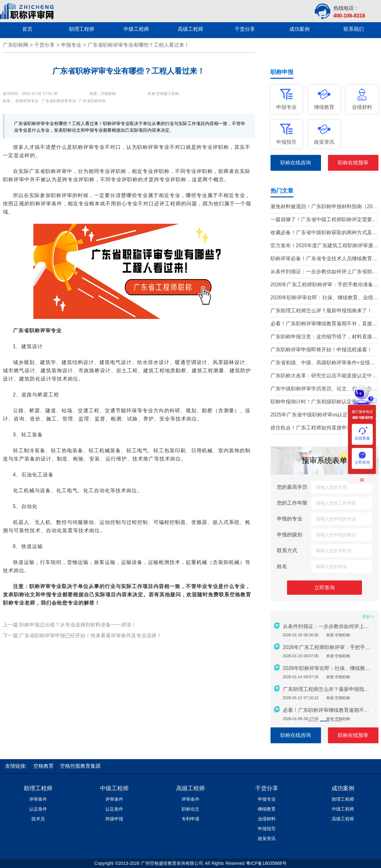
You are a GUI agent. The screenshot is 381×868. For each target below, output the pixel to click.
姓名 (282, 566)
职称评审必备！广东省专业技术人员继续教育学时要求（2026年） (324, 259)
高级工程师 (190, 788)
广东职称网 (16, 45)
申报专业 (71, 45)
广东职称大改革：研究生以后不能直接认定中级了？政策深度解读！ (324, 376)
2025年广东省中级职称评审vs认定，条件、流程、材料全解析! (322, 415)
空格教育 (240, 595)
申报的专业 (290, 519)
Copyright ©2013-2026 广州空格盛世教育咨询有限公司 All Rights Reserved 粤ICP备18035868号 (190, 863)
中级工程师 (114, 788)
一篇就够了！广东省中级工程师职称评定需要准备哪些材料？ (324, 220)
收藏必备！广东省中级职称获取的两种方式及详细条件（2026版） (324, 233)
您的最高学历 (292, 487)
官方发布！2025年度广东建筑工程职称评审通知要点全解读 (324, 246)
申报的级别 (290, 535)
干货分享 (44, 45)
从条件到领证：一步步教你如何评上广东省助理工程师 (324, 272)
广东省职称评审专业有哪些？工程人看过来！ (138, 45)
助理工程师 (38, 788)
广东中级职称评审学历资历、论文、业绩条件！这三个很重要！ (324, 389)
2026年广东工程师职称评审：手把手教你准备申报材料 (324, 285)
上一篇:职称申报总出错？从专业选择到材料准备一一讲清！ (70, 625)
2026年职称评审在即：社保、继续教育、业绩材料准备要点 (324, 298)
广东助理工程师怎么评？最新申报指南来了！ (321, 311)
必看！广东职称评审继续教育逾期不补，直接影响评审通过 (324, 324)
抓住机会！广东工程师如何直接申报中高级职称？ (321, 428)
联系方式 (287, 550)
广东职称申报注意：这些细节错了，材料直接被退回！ (324, 337)
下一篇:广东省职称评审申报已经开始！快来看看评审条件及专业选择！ (82, 636)
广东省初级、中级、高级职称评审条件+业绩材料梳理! (323, 363)
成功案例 (343, 788)
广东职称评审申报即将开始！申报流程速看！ (321, 350)
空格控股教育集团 (80, 766)
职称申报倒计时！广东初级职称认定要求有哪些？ (321, 402)
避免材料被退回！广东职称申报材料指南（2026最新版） (324, 207)
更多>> (368, 617)
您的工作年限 (292, 503)
